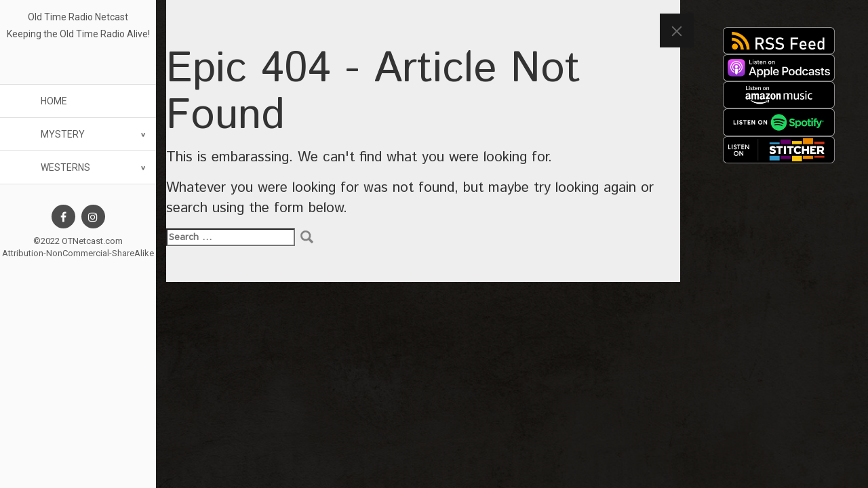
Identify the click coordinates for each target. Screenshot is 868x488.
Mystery (63, 134)
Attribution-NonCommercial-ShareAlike (78, 253)
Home (54, 101)
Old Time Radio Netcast (78, 17)
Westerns (65, 167)
